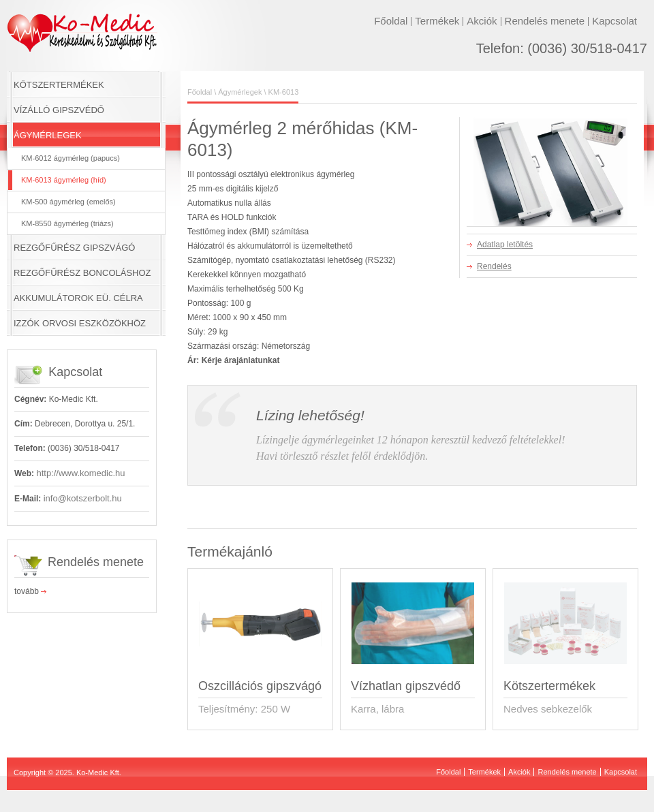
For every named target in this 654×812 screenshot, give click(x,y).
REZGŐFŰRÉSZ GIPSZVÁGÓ (74, 248)
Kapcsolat (614, 21)
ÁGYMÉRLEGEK (48, 135)
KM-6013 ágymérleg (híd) (64, 180)
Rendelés (494, 266)
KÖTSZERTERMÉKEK (59, 85)
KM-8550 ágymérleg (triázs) (67, 223)
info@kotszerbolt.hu (83, 498)
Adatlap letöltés (505, 245)
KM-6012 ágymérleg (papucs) (71, 158)
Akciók (482, 21)
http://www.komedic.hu (80, 473)
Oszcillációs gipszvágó (260, 686)
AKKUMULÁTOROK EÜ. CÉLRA (78, 298)
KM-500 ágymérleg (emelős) (68, 202)
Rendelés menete (545, 21)
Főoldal (391, 21)
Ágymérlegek (240, 92)
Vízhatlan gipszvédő (406, 686)
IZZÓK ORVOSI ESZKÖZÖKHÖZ (80, 323)
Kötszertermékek (549, 686)
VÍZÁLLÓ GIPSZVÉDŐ (59, 110)
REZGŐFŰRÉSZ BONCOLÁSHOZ (82, 273)
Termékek (437, 21)
